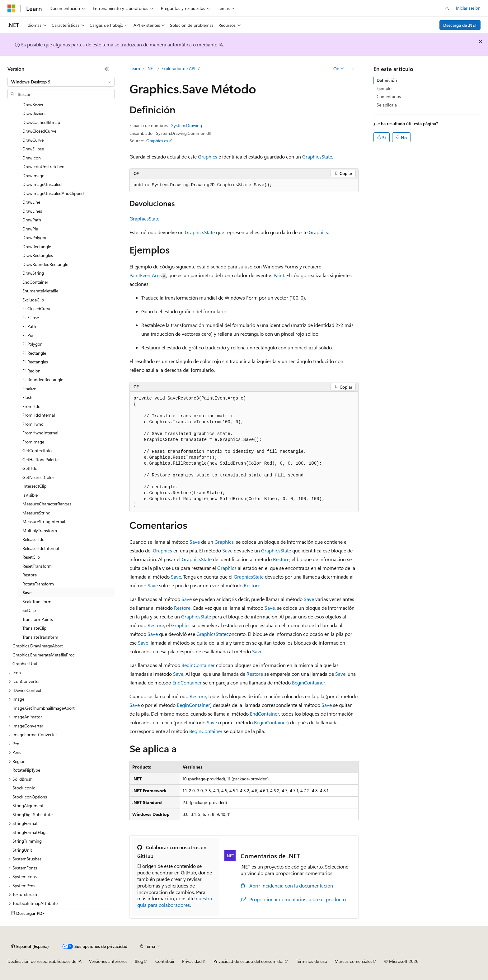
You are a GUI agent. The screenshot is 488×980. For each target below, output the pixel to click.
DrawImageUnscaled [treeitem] (42, 184)
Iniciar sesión (468, 8)
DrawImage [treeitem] (33, 175)
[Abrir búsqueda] (447, 8)
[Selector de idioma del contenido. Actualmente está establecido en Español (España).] (30, 946)
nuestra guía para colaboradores (175, 902)
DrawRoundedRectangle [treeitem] (45, 264)
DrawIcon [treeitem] (32, 158)
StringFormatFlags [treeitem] (30, 832)
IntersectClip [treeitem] (34, 486)
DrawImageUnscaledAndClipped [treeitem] (53, 193)
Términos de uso (312, 961)
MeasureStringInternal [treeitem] (44, 521)
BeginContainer (198, 665)
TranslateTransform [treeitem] (40, 637)
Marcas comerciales (353, 961)
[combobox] (61, 82)
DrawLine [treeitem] (31, 202)
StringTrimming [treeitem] (27, 841)
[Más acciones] (353, 69)
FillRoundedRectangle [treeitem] (43, 379)
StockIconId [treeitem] (24, 788)
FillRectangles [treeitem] (35, 362)
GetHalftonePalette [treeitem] (40, 459)
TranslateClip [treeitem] (34, 628)
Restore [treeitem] (30, 575)
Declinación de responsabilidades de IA (45, 961)
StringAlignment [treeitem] (28, 805)
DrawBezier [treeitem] (33, 104)
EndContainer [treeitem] (35, 282)
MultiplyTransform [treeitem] (40, 530)
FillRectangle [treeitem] (34, 353)
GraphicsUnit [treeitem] (25, 663)
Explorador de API (178, 68)
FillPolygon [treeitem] (33, 344)
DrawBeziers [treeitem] (34, 113)
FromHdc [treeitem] (31, 406)
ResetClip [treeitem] (31, 557)
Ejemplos (385, 88)
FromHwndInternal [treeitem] (40, 433)
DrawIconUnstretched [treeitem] (43, 166)
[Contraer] (107, 69)
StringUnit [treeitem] (22, 850)
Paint (279, 275)
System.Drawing (187, 125)
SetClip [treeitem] (29, 610)
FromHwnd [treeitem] (33, 424)
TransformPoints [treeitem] (38, 619)
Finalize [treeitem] (29, 388)
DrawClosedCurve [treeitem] (39, 131)
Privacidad (192, 961)
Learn (135, 68)
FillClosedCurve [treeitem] (37, 308)
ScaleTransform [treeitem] (37, 601)
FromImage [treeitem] (33, 442)
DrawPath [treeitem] (32, 220)
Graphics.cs (157, 141)
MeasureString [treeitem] (36, 513)
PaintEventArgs (146, 275)
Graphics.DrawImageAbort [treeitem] (38, 646)
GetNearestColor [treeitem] (38, 477)
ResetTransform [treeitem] (37, 566)
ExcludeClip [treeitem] (33, 300)
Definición (387, 80)
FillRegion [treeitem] (31, 371)
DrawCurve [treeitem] (33, 140)
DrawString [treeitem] (33, 273)
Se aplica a (387, 105)
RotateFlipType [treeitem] (26, 770)
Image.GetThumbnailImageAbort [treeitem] (44, 708)
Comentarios (389, 96)
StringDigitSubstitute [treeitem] (33, 814)
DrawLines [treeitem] (32, 211)
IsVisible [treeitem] (30, 495)
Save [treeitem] (27, 592)
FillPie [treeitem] (28, 335)
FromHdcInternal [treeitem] (39, 415)
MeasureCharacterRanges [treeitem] (47, 504)
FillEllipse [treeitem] (31, 317)
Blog (139, 961)
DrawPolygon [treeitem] (35, 237)
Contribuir (165, 961)
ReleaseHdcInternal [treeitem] (41, 548)
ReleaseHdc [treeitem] (33, 539)
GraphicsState (317, 156)
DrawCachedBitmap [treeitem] (41, 122)
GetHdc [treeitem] (30, 468)
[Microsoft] (12, 8)
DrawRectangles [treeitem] (38, 255)
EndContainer (187, 682)
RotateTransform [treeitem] (38, 584)
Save (195, 542)
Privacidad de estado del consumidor (249, 961)
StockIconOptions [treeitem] (30, 797)
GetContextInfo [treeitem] (37, 450)
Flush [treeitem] (27, 397)
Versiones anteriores (108, 961)
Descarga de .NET (460, 25)
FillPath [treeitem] (29, 326)
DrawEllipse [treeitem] (33, 149)
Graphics (208, 156)
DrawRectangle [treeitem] (37, 246)
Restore (281, 559)
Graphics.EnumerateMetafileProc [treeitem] (44, 655)
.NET (151, 68)
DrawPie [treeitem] (30, 229)
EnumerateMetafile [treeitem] (40, 291)
